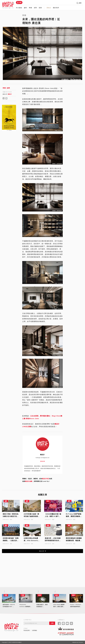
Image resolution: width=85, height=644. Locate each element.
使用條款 (35, 630)
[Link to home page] (11, 627)
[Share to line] (6, 98)
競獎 (40, 8)
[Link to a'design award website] (66, 634)
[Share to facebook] (4, 98)
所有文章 (42, 461)
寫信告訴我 (27, 630)
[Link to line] (63, 624)
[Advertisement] (9, 160)
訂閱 (19, 3)
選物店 (49, 8)
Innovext (81, 642)
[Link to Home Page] (8, 5)
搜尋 (79, 3)
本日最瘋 (19, 8)
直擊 (35, 8)
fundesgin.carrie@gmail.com (42, 458)
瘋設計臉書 (29, 481)
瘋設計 (10, 94)
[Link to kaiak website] (66, 629)
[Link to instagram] (71, 624)
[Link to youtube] (67, 624)
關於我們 (56, 8)
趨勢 (25, 8)
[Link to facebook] (59, 624)
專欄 (30, 8)
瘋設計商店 (46, 479)
